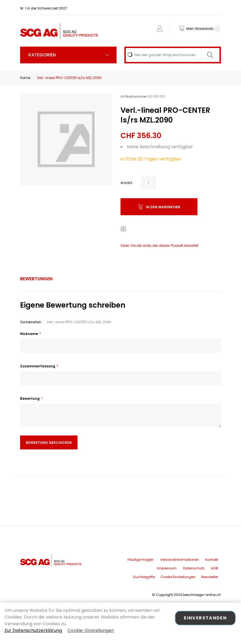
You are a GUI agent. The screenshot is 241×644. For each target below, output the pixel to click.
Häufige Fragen (141, 560)
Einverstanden (205, 618)
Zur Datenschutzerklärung (33, 630)
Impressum (167, 568)
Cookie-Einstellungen (91, 630)
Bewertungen (36, 279)
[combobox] (173, 55)
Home (25, 78)
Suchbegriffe (144, 577)
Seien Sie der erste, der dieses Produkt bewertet (159, 246)
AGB (215, 568)
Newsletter (210, 577)
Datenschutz (194, 568)
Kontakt (212, 560)
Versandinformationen (179, 560)
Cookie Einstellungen (178, 577)
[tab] (36, 279)
